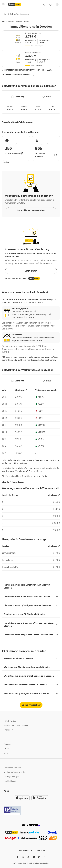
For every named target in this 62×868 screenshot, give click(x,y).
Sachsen (19, 21)
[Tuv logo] (12, 811)
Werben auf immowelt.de (14, 772)
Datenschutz (41, 850)
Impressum (9, 730)
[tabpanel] (31, 420)
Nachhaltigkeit (10, 781)
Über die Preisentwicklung (15, 482)
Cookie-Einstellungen (24, 850)
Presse (7, 749)
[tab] (18, 97)
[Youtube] (34, 857)
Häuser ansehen (14, 153)
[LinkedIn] (39, 857)
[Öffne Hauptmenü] (3, 4)
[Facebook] (17, 857)
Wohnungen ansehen (46, 155)
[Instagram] (23, 857)
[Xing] (45, 857)
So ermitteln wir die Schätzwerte (18, 75)
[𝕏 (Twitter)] (28, 857)
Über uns (8, 744)
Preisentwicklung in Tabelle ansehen (19, 122)
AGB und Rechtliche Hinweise (16, 725)
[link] (44, 4)
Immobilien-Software (12, 768)
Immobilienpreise (8, 21)
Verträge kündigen (11, 777)
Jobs (6, 753)
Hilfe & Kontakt (10, 721)
